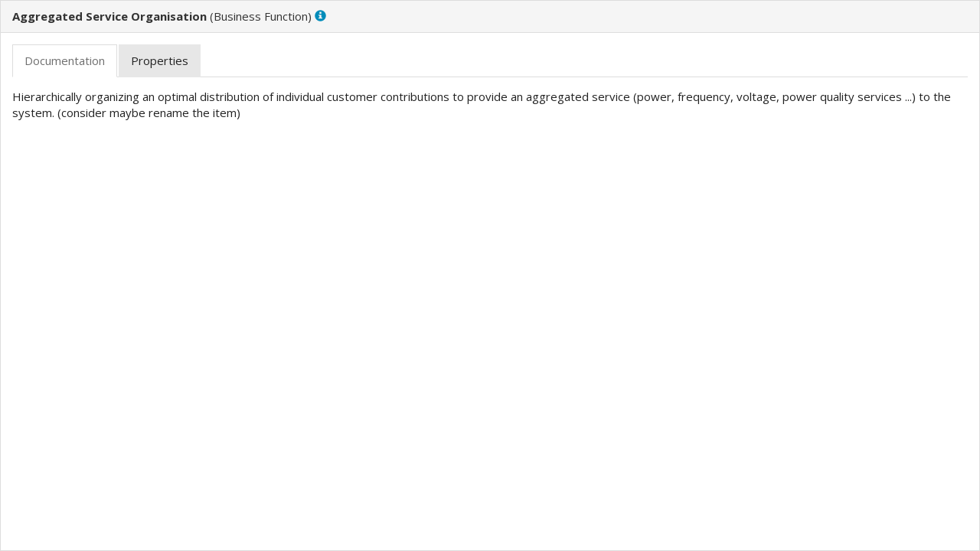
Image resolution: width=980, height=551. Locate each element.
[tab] (65, 61)
